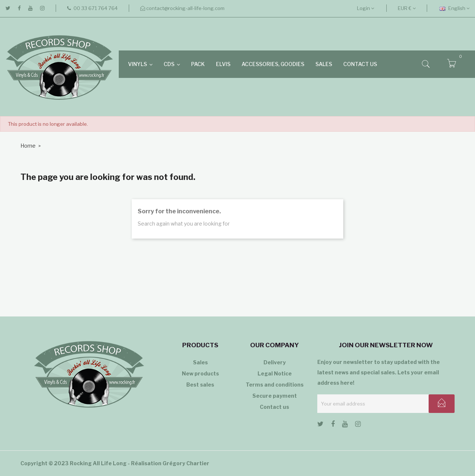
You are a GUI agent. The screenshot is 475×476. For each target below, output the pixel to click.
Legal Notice (275, 373)
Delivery (275, 362)
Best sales (200, 385)
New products (200, 373)
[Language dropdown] (454, 8)
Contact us (274, 407)
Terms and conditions (275, 385)
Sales (200, 362)
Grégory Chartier (186, 463)
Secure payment (275, 396)
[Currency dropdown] (407, 8)
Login (366, 8)
